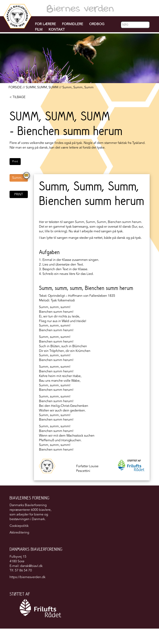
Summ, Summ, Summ (20, 178)
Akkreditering (19, 533)
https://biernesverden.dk (28, 577)
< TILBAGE (17, 97)
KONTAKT (57, 30)
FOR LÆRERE (45, 24)
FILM (39, 30)
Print (15, 161)
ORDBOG (97, 24)
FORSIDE (15, 87)
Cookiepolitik (19, 526)
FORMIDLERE (72, 24)
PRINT (19, 194)
